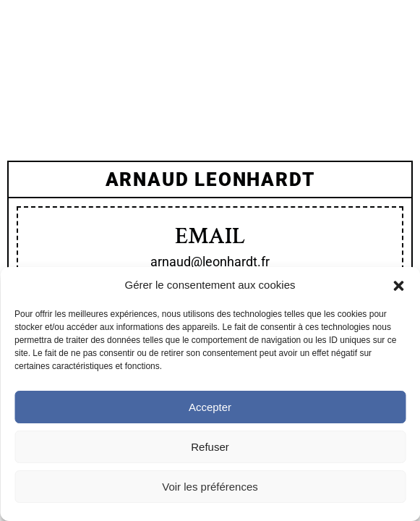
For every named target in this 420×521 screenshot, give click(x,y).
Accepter (210, 407)
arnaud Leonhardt (210, 179)
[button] (398, 286)
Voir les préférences (210, 487)
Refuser (210, 447)
